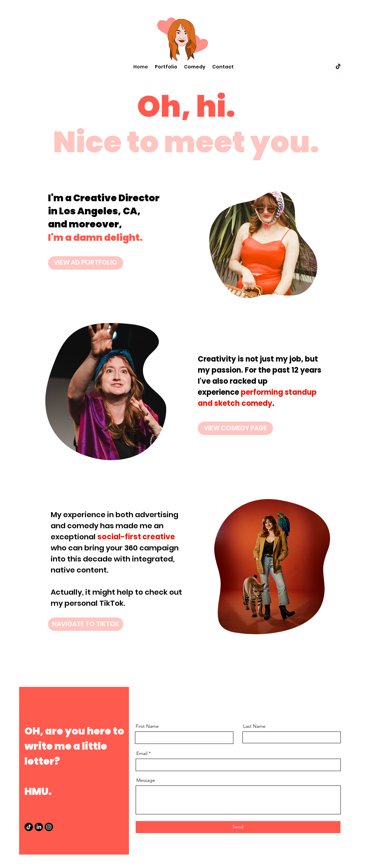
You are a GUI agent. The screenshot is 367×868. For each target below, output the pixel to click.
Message (146, 780)
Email (142, 753)
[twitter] (338, 67)
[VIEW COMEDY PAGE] (235, 428)
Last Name (254, 726)
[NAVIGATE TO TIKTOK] (86, 624)
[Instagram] (49, 827)
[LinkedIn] (39, 827)
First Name (147, 726)
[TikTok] (29, 827)
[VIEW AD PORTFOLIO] (86, 263)
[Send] (238, 827)
